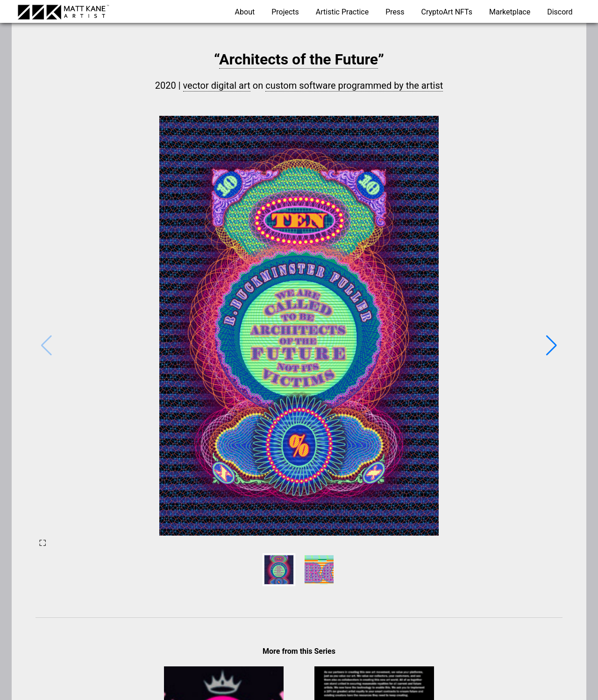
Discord (560, 12)
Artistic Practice (342, 12)
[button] (552, 346)
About (245, 12)
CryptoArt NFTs (447, 12)
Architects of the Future (299, 59)
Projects (285, 12)
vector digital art (217, 85)
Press (395, 12)
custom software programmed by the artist (354, 85)
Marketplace (510, 12)
